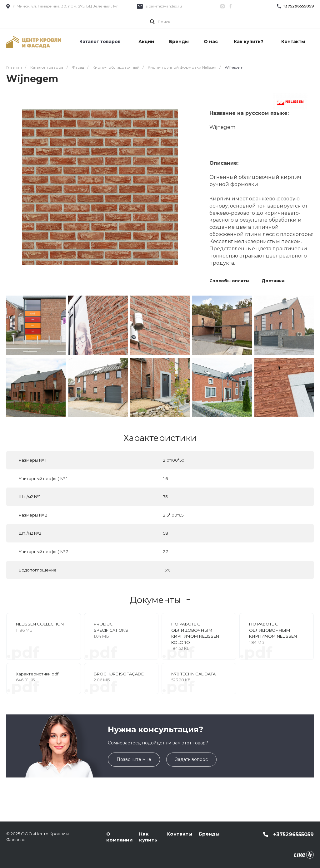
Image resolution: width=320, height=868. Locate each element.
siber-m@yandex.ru (164, 6)
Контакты (180, 834)
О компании (120, 837)
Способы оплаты (229, 281)
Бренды (209, 834)
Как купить (148, 837)
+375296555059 (298, 6)
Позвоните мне (134, 759)
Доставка (273, 281)
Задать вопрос (191, 759)
